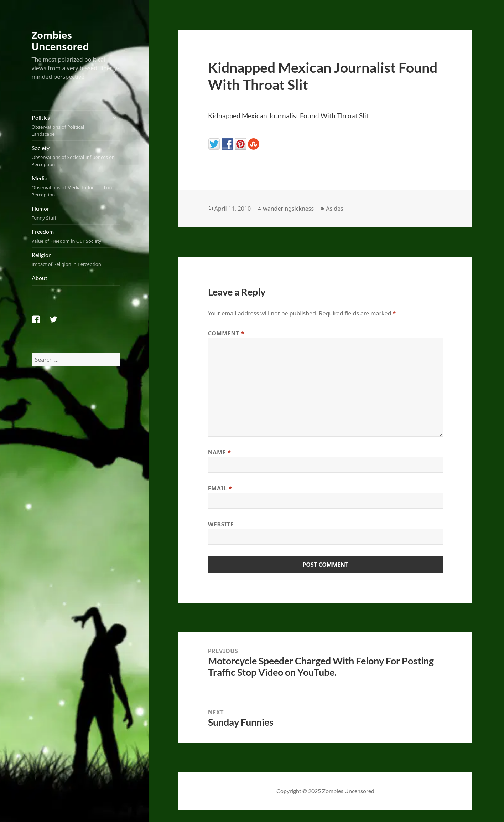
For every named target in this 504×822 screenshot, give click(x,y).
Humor (76, 213)
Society (76, 156)
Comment (226, 333)
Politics (69, 126)
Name (220, 452)
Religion (76, 260)
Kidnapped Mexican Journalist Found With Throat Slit (288, 116)
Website (221, 524)
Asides (335, 209)
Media (76, 186)
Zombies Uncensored (60, 41)
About (40, 278)
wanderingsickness (288, 209)
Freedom (76, 236)
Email (220, 488)
